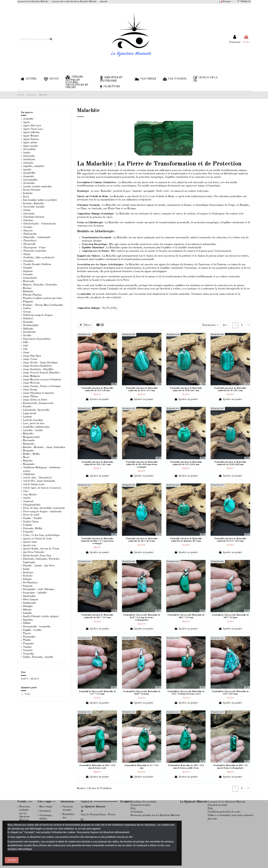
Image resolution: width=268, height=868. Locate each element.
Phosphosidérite (32, 505)
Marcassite (29, 440)
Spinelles (28, 620)
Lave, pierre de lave (34, 423)
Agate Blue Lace (32, 126)
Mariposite (29, 444)
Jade (26, 346)
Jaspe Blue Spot (32, 356)
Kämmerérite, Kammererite (38, 403)
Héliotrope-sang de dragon (38, 315)
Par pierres (27, 112)
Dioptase (28, 271)
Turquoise (28, 644)
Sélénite (27, 579)
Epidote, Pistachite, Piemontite (40, 285)
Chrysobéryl (30, 241)
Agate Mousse (31, 136)
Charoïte (28, 231)
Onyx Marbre (30, 495)
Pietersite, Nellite (33, 529)
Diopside (28, 268)
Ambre (27, 153)
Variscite (28, 650)
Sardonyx (28, 573)
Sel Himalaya (30, 583)
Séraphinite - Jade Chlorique (39, 589)
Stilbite (27, 623)
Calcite (27, 210)
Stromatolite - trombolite (37, 627)
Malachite (28, 434)
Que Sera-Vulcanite (34, 552)
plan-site (104, 2)
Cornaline (28, 261)
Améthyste (29, 159)
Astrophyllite (30, 180)
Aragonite (29, 176)
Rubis (26, 569)
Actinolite (28, 119)
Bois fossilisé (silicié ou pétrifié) (40, 200)
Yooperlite (29, 654)
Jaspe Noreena (31, 383)
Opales (27, 498)
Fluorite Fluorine (32, 295)
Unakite (27, 647)
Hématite (28, 322)
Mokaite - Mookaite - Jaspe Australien (44, 447)
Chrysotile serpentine (35, 251)
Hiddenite (28, 329)
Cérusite (28, 227)
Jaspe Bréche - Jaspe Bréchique (40, 363)
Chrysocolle (29, 244)
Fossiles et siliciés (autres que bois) (42, 298)
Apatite (27, 170)
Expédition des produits (68, 818)
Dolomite (28, 275)
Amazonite (29, 156)
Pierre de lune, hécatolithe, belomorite (44, 508)
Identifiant (45, 811)
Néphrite (28, 461)
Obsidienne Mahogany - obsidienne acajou (42, 469)
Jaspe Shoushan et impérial (38, 393)
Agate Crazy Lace (33, 129)
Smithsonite (30, 603)
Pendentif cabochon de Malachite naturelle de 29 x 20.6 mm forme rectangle (142, 465)
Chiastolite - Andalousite (37, 237)
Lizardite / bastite (33, 430)
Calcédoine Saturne (34, 217)
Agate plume (30, 143)
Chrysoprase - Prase (34, 248)
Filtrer (85, 325)
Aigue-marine (30, 146)
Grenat (27, 312)
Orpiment (28, 501)
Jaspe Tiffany (31, 397)
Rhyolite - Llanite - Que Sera (39, 566)
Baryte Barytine (32, 190)
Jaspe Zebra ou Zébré (35, 400)
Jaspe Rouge (30, 390)
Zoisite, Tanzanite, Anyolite (38, 657)
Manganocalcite (31, 437)
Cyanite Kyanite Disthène (37, 264)
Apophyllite (29, 173)
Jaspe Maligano (32, 376)
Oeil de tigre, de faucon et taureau (42, 488)
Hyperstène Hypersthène (37, 339)
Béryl (26, 197)
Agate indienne (31, 132)
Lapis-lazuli (29, 413)
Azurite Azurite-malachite (37, 187)
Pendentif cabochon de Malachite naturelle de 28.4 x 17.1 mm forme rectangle (97, 541)
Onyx (26, 491)
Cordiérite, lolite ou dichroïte (39, 258)
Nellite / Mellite (31, 454)
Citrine (27, 254)
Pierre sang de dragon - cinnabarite (42, 512)
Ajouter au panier (97, 399)
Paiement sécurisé (68, 808)
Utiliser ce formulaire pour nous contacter (231, 815)
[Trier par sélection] (210, 325)
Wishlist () (244, 2)
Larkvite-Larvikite (33, 420)
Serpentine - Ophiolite (35, 593)
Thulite (27, 640)
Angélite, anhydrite (34, 166)
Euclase (27, 288)
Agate (26, 122)
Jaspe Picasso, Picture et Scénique (42, 386)
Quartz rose (30, 545)
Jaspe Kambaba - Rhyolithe (38, 369)
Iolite (26, 342)
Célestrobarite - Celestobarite (40, 224)
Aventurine (29, 183)
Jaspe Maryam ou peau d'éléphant (42, 380)
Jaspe (26, 352)
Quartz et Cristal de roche (37, 539)
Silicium (27, 610)
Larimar (28, 417)
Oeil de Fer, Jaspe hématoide (39, 481)
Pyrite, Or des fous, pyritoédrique (41, 535)
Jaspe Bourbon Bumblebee (38, 366)
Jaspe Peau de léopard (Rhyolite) (41, 373)
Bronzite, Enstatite (34, 204)
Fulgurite (28, 302)
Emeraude (29, 281)
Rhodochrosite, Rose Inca (37, 556)
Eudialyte (28, 291)
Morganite (29, 451)
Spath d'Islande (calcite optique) (41, 616)
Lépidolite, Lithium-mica (36, 427)
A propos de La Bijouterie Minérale (33, 2)
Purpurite (28, 532)
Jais (25, 349)
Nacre (26, 457)
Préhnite (28, 525)
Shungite (28, 606)
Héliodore (28, 319)
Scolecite (28, 576)
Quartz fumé (30, 542)
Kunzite (27, 407)
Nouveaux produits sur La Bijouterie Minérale (25, 813)
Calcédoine (29, 214)
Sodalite (28, 613)
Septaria (28, 586)
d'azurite (123, 294)
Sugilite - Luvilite (32, 630)
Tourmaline (29, 637)
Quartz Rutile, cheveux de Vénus (41, 549)
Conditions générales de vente (224, 812)
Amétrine (28, 163)
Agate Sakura (31, 139)
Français (226, 2)
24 (225, 325)
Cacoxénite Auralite (34, 207)
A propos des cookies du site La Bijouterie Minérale (74, 2)
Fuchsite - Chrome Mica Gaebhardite (43, 305)
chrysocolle (83, 298)
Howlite (27, 336)
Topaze (27, 633)
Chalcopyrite (30, 234)
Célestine (28, 220)
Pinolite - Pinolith (32, 518)
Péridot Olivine (31, 522)
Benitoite (28, 193)
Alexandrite (29, 149)
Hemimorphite (31, 325)
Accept (12, 860)
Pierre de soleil (31, 515)
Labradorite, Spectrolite (36, 410)
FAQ (133, 809)
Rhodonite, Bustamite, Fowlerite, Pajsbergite (42, 561)
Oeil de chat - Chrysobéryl (37, 478)
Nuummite (29, 464)
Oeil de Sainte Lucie (34, 484)
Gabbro (27, 308)
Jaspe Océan (30, 359)
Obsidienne (29, 474)
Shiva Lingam (31, 600)
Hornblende (29, 332)
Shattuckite (29, 596)
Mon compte (46, 807)
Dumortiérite (30, 278)
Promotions (137, 812)
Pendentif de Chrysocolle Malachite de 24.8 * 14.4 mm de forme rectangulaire (142, 618)
